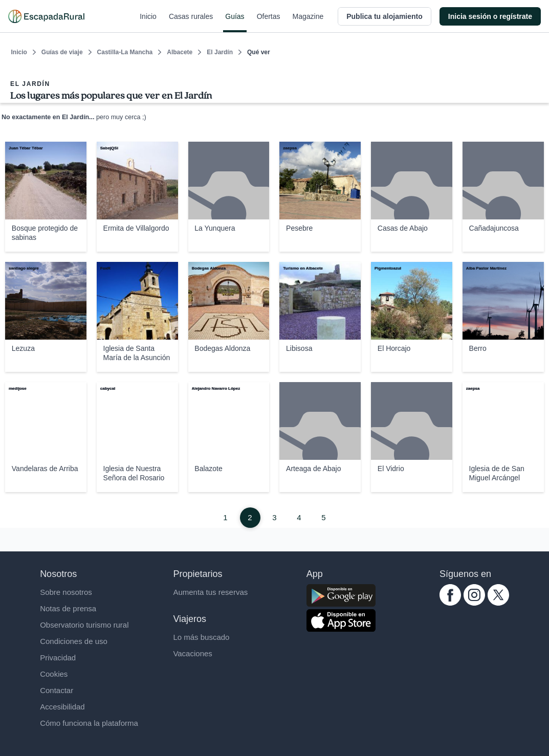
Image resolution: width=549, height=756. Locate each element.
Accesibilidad (62, 707)
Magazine (308, 23)
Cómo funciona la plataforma (89, 723)
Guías (235, 23)
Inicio (148, 23)
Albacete (180, 52)
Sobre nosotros (66, 592)
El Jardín (220, 52)
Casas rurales (191, 23)
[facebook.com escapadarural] (450, 603)
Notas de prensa (68, 608)
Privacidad (58, 658)
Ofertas (269, 23)
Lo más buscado (201, 637)
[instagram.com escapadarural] (474, 603)
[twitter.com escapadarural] (498, 603)
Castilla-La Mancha (125, 52)
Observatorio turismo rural (84, 625)
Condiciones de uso (74, 641)
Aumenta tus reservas (210, 592)
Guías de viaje (62, 52)
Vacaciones (192, 653)
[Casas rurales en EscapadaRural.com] (46, 16)
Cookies (54, 674)
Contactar (57, 690)
